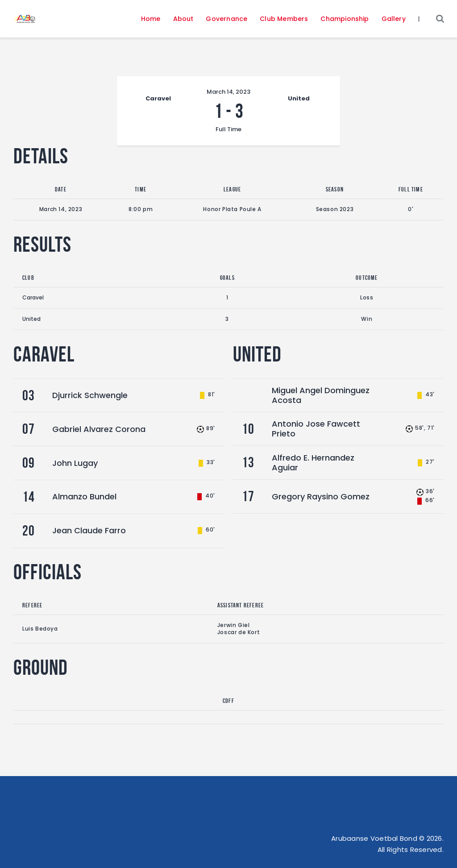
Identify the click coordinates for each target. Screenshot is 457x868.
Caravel (33, 297)
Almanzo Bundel (84, 496)
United (31, 319)
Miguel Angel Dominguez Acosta (321, 395)
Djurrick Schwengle (90, 395)
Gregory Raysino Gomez (321, 496)
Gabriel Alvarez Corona (99, 429)
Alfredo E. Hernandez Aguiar (313, 463)
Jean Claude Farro (89, 530)
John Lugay (75, 463)
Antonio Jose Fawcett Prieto (316, 429)
